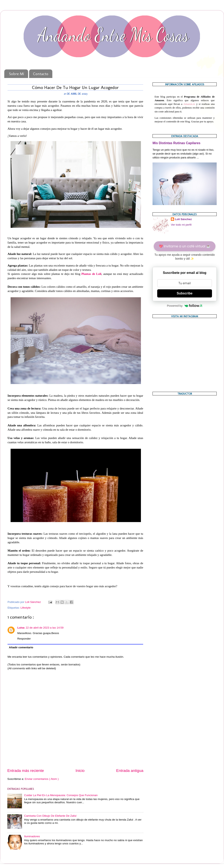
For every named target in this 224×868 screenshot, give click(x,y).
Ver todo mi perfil (181, 225)
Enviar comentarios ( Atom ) (42, 779)
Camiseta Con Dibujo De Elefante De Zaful (50, 816)
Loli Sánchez (183, 219)
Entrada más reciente (26, 771)
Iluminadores (32, 836)
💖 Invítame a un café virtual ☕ (184, 246)
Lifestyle (26, 608)
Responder (24, 639)
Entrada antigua (130, 771)
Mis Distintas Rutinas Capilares (176, 143)
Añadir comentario (21, 647)
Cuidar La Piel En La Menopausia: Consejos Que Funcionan (61, 795)
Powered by (185, 306)
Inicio (80, 771)
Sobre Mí (17, 74)
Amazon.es (189, 104)
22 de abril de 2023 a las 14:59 (44, 628)
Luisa (21, 628)
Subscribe (185, 293)
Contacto (41, 74)
